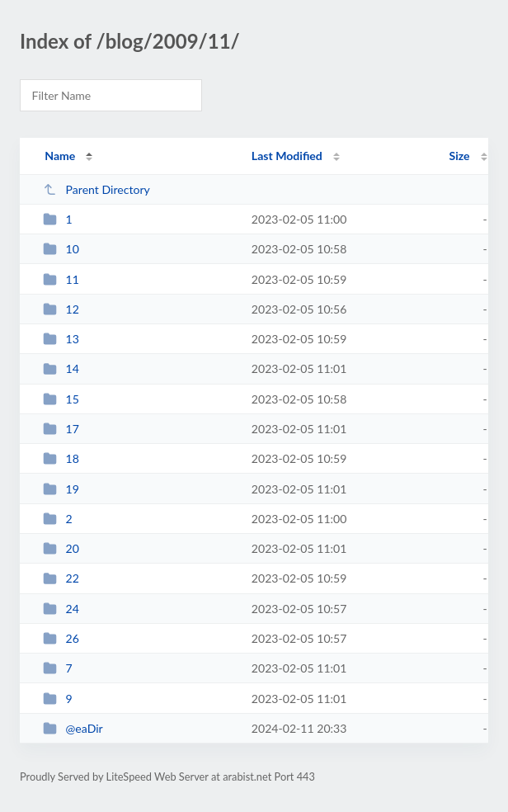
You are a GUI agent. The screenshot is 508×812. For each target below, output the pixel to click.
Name (60, 156)
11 (61, 279)
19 (61, 489)
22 (61, 578)
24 (61, 609)
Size (460, 156)
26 (61, 638)
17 (61, 429)
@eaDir (73, 728)
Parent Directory (96, 189)
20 (61, 548)
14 (61, 368)
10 (61, 249)
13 (61, 339)
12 (61, 309)
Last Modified (287, 156)
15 (61, 399)
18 (61, 458)
